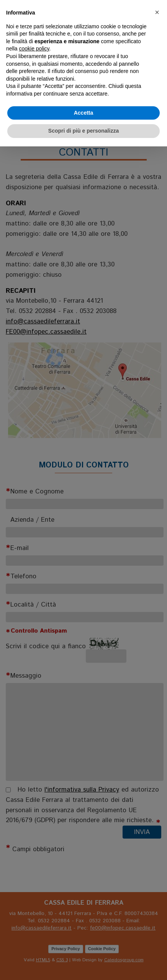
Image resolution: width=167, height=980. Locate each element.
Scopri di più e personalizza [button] (83, 131)
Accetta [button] (84, 113)
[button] (157, 12)
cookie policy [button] (34, 49)
